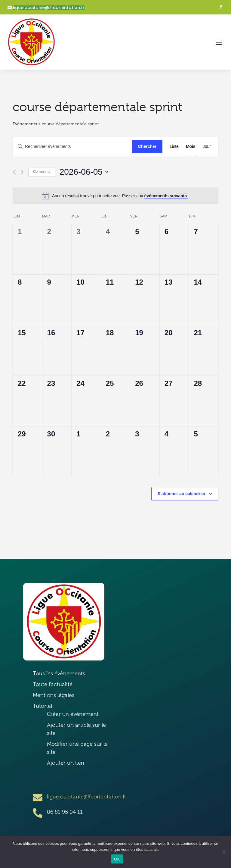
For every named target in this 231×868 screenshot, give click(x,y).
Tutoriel (42, 706)
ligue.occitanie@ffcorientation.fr (49, 8)
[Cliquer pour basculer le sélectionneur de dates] (84, 172)
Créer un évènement (73, 714)
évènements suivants (166, 196)
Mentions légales (54, 695)
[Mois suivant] (22, 172)
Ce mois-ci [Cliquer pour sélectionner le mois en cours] (42, 172)
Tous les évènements (59, 673)
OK (117, 859)
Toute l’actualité (53, 684)
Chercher (147, 146)
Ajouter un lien (66, 763)
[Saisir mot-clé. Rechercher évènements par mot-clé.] (72, 147)
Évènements (25, 124)
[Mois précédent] (14, 172)
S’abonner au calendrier (182, 494)
